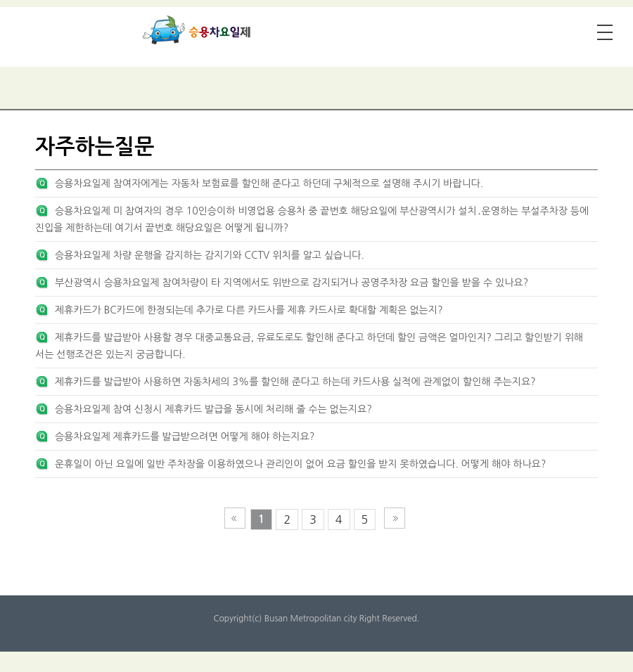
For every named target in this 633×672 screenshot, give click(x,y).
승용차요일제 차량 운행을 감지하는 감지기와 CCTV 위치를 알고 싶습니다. (210, 255)
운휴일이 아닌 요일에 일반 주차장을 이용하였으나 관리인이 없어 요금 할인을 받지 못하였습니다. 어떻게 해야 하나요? (300, 464)
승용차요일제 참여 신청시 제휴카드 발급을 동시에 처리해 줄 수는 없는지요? (213, 409)
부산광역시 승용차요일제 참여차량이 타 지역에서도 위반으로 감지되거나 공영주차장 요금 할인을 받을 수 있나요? (292, 283)
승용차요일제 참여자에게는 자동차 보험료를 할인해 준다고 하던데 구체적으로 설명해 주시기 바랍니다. (269, 183)
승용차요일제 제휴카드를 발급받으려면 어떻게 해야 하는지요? (185, 437)
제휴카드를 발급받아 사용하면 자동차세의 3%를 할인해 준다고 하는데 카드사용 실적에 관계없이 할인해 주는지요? (295, 382)
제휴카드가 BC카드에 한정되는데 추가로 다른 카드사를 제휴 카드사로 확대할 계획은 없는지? (249, 310)
